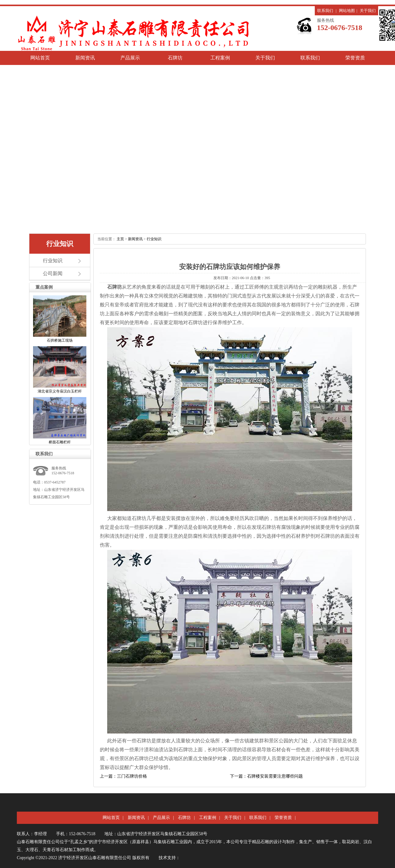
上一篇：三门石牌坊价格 (123, 776)
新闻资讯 (85, 58)
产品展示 (130, 58)
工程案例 (220, 58)
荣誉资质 (355, 58)
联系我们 (325, 11)
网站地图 (347, 11)
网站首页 (40, 58)
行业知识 (53, 261)
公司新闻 (53, 273)
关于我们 (368, 11)
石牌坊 (175, 58)
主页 (120, 239)
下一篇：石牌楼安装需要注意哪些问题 (266, 776)
